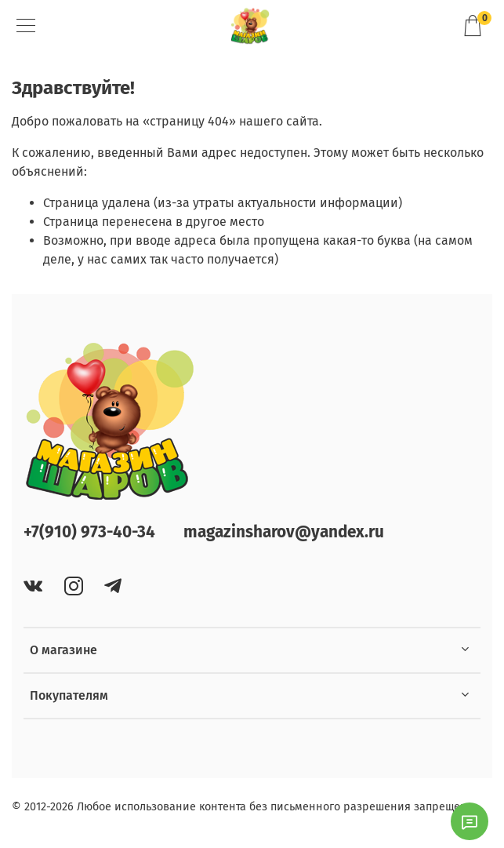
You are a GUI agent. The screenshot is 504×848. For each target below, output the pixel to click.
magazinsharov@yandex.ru (284, 532)
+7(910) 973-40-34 (89, 532)
